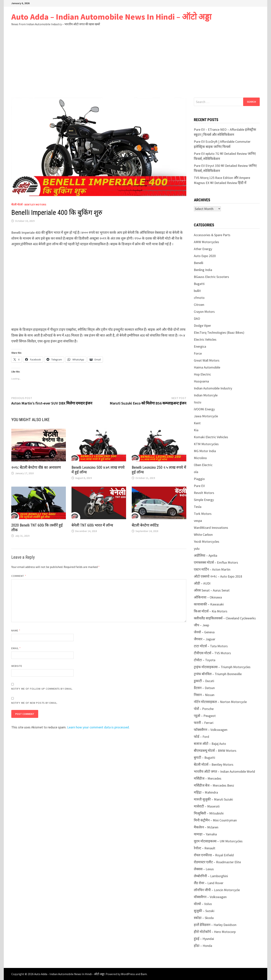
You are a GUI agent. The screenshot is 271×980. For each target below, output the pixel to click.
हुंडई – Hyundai (204, 939)
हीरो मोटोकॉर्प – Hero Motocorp (215, 932)
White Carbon (203, 535)
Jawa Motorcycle (206, 416)
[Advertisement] (135, 69)
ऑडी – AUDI (202, 583)
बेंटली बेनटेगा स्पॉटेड (145, 525)
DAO (197, 319)
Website (17, 666)
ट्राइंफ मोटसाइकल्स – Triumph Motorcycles (222, 667)
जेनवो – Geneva (204, 632)
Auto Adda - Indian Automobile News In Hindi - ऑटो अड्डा (69, 974)
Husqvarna (201, 381)
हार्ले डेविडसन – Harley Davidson (215, 925)
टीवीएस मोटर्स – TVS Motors (212, 653)
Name (16, 630)
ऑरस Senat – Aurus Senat (212, 590)
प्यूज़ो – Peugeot (205, 716)
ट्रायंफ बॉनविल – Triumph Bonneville (218, 674)
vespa (198, 521)
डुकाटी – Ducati (204, 681)
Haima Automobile (207, 367)
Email (16, 648)
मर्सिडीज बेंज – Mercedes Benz (214, 785)
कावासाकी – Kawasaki (209, 604)
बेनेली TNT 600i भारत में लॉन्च (92, 525)
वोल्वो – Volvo (203, 904)
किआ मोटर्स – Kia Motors (211, 611)
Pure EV (199, 486)
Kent (197, 423)
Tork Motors (203, 514)
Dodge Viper (202, 326)
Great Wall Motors (207, 360)
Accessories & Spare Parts (212, 235)
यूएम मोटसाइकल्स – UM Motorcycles (218, 841)
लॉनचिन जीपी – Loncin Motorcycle (217, 890)
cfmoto (199, 298)
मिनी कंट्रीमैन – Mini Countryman (215, 820)
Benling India (203, 270)
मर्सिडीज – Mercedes (208, 778)
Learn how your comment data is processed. (98, 727)
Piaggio (199, 479)
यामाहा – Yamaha (205, 834)
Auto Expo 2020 (205, 256)
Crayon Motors (204, 312)
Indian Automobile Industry (213, 388)
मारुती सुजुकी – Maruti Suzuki (213, 799)
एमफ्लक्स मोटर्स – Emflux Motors (216, 562)
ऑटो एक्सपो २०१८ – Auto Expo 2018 (218, 576)
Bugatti (199, 284)
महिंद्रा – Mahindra (206, 792)
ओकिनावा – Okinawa (208, 597)
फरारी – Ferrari (204, 723)
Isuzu (198, 402)
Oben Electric (203, 465)
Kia (196, 430)
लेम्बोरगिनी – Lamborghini (211, 876)
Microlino (200, 458)
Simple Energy (204, 500)
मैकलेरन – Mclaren (206, 827)
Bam (144, 974)
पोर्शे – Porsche (204, 709)
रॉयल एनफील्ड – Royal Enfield (214, 855)
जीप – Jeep (201, 625)
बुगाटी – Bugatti (204, 758)
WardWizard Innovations (211, 528)
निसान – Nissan (204, 695)
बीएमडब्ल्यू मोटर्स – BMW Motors (215, 751)
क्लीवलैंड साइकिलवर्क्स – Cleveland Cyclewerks (225, 618)
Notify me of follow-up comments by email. (42, 689)
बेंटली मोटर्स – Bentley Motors (214, 764)
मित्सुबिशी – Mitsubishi (209, 813)
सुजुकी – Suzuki (204, 911)
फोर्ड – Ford (201, 737)
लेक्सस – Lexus (204, 869)
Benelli (199, 263)
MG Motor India (205, 451)
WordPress (128, 974)
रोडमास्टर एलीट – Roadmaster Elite (217, 862)
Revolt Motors (204, 493)
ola (196, 472)
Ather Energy (203, 249)
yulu (197, 548)
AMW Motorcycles (206, 242)
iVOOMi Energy (204, 409)
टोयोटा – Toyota (205, 660)
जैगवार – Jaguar (205, 639)
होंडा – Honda (203, 946)
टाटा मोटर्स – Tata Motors (211, 646)
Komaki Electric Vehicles (211, 437)
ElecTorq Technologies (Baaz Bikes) (219, 332)
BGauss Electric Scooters (211, 277)
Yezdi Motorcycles (207, 542)
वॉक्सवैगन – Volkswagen (210, 897)
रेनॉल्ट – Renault (205, 848)
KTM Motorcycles (206, 444)
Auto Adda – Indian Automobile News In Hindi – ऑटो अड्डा (111, 17)
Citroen (199, 305)
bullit (197, 291)
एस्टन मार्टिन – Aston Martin (212, 569)
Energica (200, 346)
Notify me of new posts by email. (35, 703)
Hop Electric (202, 374)
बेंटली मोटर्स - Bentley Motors (29, 205)
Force (198, 353)
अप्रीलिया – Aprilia (206, 555)
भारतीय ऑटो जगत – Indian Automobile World (224, 771)
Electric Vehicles (205, 339)
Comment (19, 576)
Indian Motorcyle (206, 395)
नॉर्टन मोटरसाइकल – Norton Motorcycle (220, 702)
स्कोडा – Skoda (204, 918)
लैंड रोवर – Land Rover (209, 883)
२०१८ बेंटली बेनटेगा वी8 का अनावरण (36, 467)
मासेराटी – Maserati (207, 806)
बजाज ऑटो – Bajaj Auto (210, 744)
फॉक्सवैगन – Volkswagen (211, 730)
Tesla (198, 507)
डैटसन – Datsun (204, 688)
